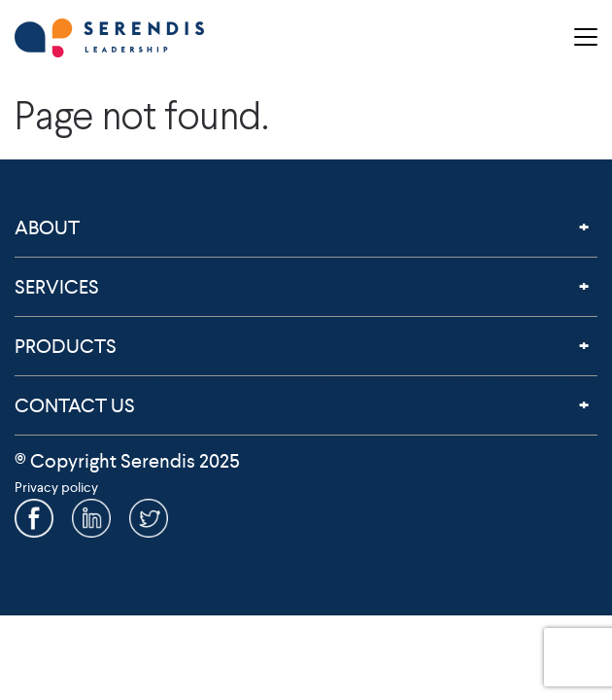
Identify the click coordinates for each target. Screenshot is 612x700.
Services (57, 287)
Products (66, 346)
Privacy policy (56, 487)
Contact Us (75, 405)
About (47, 227)
